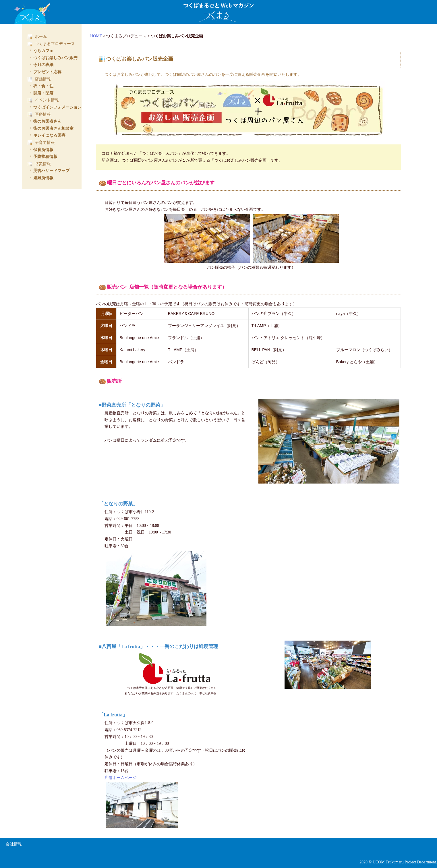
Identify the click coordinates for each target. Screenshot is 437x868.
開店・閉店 (41, 93)
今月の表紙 (41, 65)
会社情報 (14, 842)
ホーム (37, 36)
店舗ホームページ (127, 776)
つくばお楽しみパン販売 (53, 58)
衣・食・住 (41, 86)
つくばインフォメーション (55, 107)
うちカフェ (41, 51)
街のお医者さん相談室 (51, 128)
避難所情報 (41, 178)
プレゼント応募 (45, 72)
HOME (102, 36)
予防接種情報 (43, 156)
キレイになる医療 (47, 135)
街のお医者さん (45, 121)
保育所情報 (41, 150)
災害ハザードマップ (49, 171)
